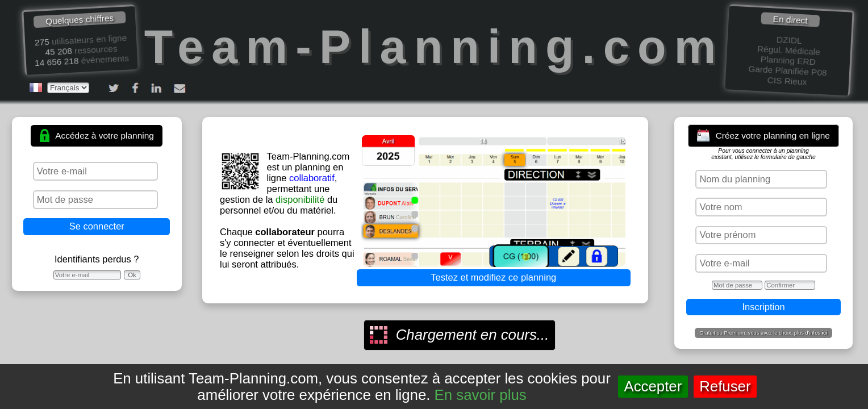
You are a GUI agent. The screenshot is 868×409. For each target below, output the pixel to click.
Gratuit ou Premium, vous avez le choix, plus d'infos (763, 333)
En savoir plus (481, 395)
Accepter (653, 386)
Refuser (725, 386)
